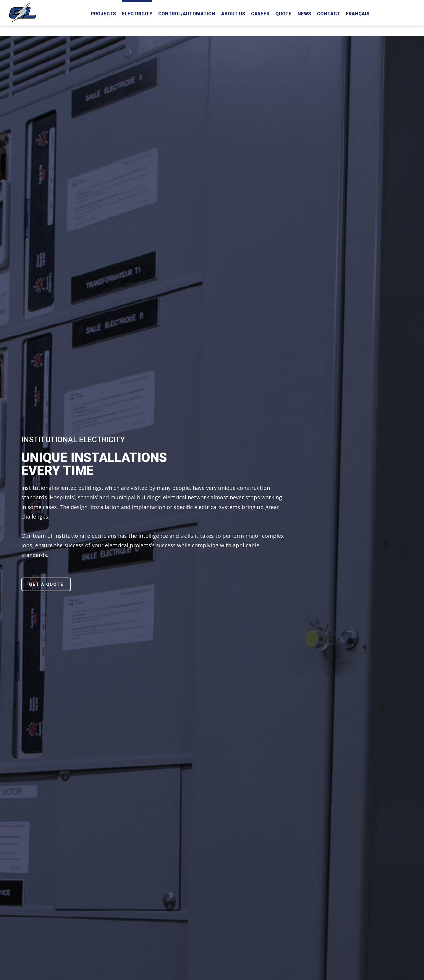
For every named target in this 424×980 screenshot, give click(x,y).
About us (233, 14)
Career (260, 14)
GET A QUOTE (46, 584)
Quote (283, 14)
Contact (328, 14)
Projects (103, 14)
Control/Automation (187, 14)
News (304, 14)
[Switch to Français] (358, 13)
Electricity (137, 14)
